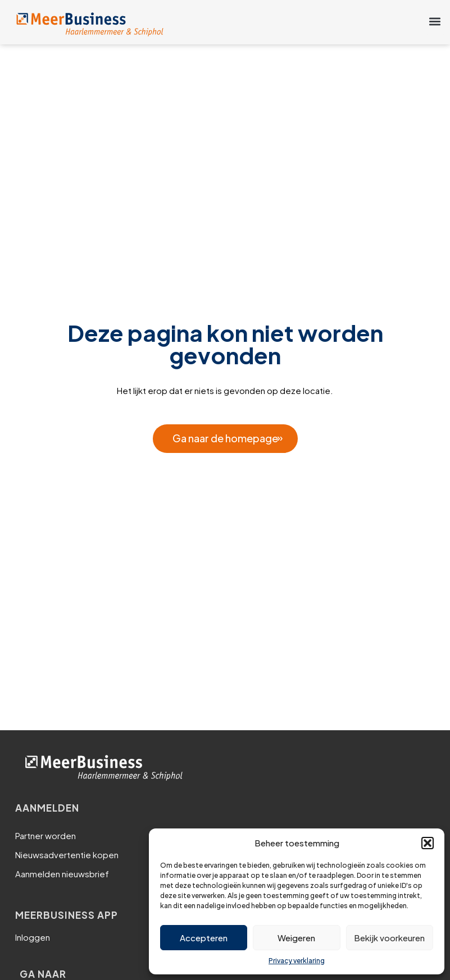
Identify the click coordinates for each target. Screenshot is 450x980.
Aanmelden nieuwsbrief (62, 874)
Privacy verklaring (297, 961)
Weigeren (296, 938)
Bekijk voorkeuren (389, 938)
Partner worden (46, 835)
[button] (428, 843)
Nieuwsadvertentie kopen (67, 855)
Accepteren (204, 938)
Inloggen (33, 937)
